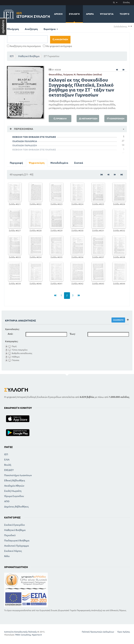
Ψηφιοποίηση (37, 163)
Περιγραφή (16, 163)
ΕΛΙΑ (7, 460)
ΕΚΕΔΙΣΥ (9, 470)
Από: (10, 334)
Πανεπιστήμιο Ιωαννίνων (18, 475)
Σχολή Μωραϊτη (13, 491)
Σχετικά (79, 163)
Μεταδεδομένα (59, 163)
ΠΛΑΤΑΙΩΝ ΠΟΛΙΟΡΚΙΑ (25, 141)
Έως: (72, 334)
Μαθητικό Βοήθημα (29, 56)
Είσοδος (126, 2)
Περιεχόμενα (23, 129)
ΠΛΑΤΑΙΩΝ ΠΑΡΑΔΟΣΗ (25, 145)
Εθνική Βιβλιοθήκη (15, 480)
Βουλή (8, 465)
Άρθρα (90, 14)
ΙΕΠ (12, 56)
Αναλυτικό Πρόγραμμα (16, 546)
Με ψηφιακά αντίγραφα (57, 46)
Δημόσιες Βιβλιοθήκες (16, 507)
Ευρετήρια (51, 29)
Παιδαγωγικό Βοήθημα (17, 540)
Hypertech (37, 635)
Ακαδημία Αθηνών (14, 486)
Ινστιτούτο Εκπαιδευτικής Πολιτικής (21, 632)
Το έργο (124, 14)
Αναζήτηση (31, 29)
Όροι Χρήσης (124, 632)
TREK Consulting (23, 635)
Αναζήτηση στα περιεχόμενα (24, 46)
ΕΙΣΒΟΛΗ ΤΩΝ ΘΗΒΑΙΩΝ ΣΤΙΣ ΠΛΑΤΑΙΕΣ (34, 137)
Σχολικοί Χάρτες (13, 551)
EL (115, 2)
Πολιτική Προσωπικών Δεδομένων (98, 632)
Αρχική (58, 14)
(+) (129, 26)
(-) (131, 26)
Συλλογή (74, 14)
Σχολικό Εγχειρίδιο (14, 525)
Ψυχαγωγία (107, 14)
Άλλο (7, 556)
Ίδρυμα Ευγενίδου (14, 496)
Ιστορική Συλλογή (33, 14)
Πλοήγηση (13, 29)
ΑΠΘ (7, 501)
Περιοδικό (10, 535)
